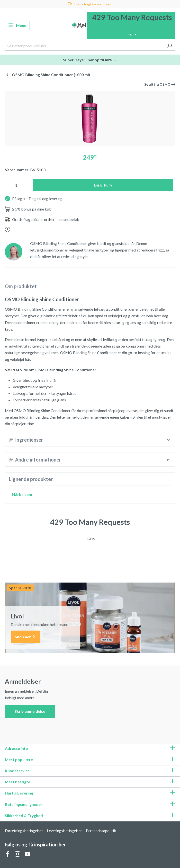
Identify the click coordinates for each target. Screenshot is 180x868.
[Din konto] (80, 25)
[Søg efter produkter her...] (84, 46)
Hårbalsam (22, 494)
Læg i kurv (103, 185)
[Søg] (169, 46)
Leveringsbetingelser (64, 831)
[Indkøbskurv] (131, 25)
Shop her (26, 637)
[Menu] (17, 25)
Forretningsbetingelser (24, 831)
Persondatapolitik (101, 831)
